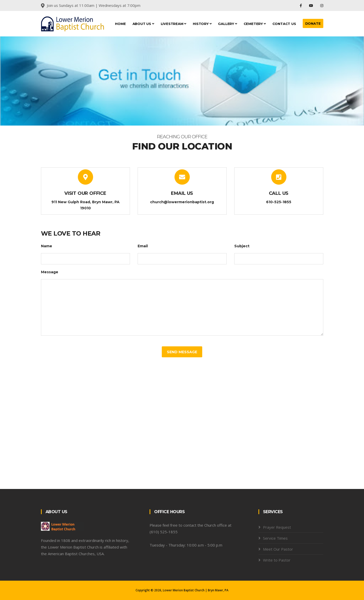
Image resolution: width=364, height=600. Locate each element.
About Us (143, 24)
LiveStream (174, 24)
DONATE (313, 23)
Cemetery (255, 24)
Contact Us (284, 24)
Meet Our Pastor (278, 549)
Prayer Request (277, 527)
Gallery (227, 24)
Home (120, 24)
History (202, 24)
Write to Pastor (277, 560)
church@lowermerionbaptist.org (182, 202)
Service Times (275, 538)
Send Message (182, 352)
